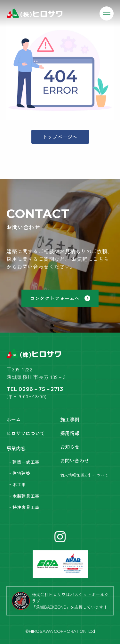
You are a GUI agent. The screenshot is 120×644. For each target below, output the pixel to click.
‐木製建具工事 (24, 496)
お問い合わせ (75, 460)
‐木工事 (17, 484)
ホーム (14, 419)
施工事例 (70, 419)
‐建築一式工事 (24, 462)
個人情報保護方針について (84, 475)
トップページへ (60, 137)
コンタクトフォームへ (60, 298)
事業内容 (16, 448)
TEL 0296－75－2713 (35, 389)
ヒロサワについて (26, 433)
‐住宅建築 (19, 473)
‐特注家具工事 (24, 507)
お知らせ (70, 447)
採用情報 (70, 433)
